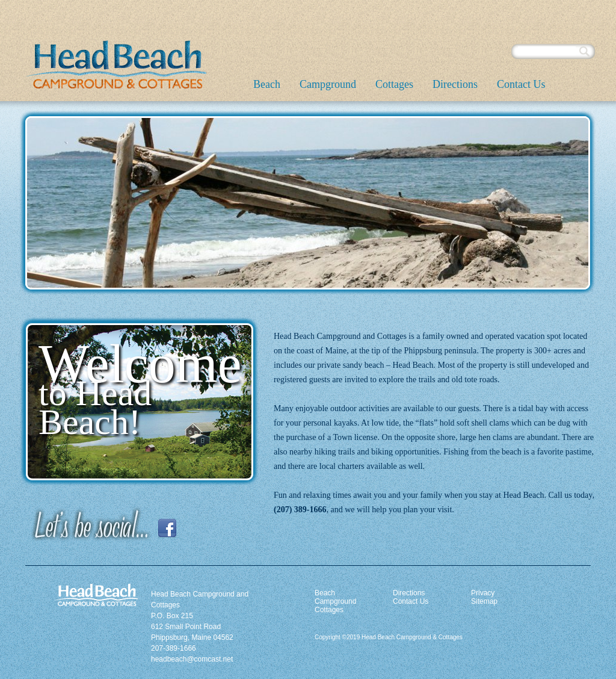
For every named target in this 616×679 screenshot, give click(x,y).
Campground (328, 84)
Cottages (394, 84)
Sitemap (484, 601)
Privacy (483, 593)
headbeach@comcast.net (192, 659)
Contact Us (521, 84)
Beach (267, 84)
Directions (455, 84)
